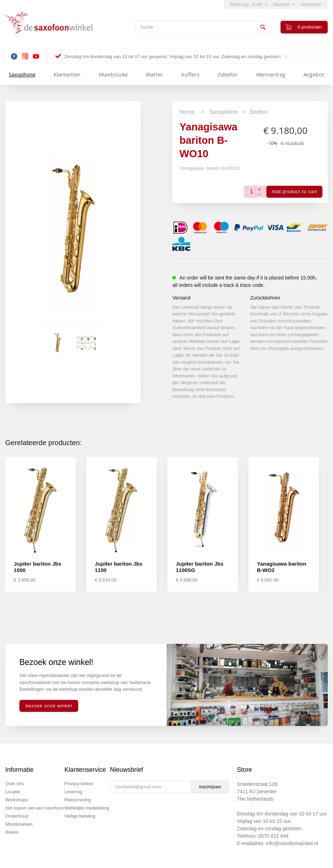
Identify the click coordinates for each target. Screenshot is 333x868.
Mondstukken (19, 824)
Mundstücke (113, 74)
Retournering (78, 800)
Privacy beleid (79, 784)
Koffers (190, 74)
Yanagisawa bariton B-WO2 (282, 567)
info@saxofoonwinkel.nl (292, 843)
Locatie (13, 792)
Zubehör (228, 74)
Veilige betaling (80, 816)
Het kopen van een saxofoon (35, 808)
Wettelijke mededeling (87, 808)
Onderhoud (17, 816)
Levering (73, 792)
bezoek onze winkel (49, 706)
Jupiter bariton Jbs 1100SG (200, 567)
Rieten (12, 832)
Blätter (154, 74)
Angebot (314, 74)
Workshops (17, 800)
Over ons (15, 784)
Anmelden (311, 4)
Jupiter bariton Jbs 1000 (38, 567)
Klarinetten (67, 74)
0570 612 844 (273, 836)
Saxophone (22, 74)
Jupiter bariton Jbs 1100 (119, 567)
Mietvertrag (271, 74)
